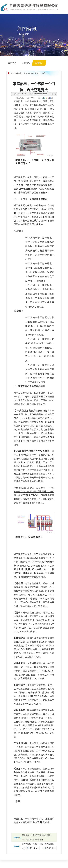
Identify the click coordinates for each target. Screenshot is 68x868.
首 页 (25, 73)
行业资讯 (33, 73)
